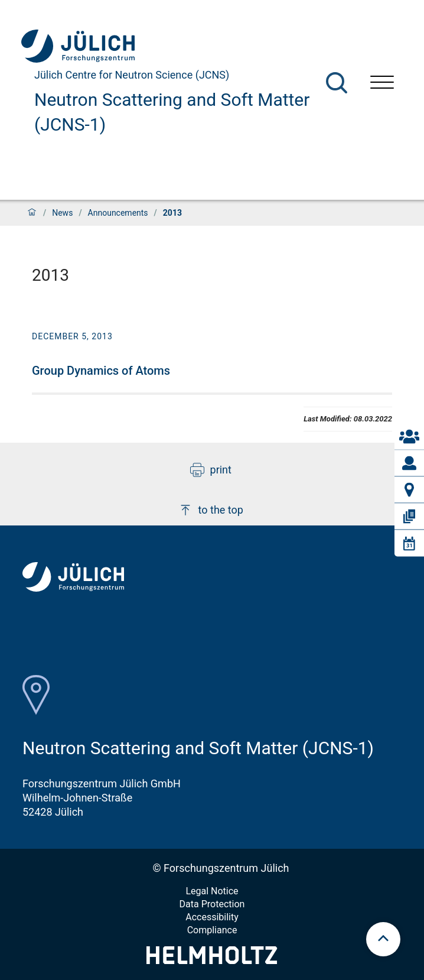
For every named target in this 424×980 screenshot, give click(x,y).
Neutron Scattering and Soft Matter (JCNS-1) (172, 112)
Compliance (212, 930)
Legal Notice (212, 891)
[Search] (337, 83)
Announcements (118, 213)
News (62, 213)
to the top (211, 510)
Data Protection (212, 904)
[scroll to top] (383, 939)
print (211, 470)
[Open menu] (382, 84)
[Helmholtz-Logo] (212, 960)
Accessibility (212, 917)
